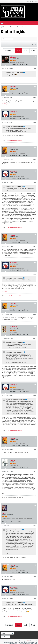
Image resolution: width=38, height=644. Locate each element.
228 (18, 51)
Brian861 (13, 57)
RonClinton (13, 111)
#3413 (34, 315)
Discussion (13, 27)
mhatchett (13, 87)
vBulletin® (28, 641)
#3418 (34, 526)
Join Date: (12, 64)
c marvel (13, 460)
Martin (4, 513)
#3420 (34, 598)
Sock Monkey (14, 327)
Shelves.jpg (5, 104)
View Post (24, 72)
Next (33, 51)
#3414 (34, 338)
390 (26, 51)
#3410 (34, 183)
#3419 (34, 577)
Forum (6, 27)
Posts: (24, 64)
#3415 (34, 396)
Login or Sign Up (31, 1)
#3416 (34, 450)
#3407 (34, 98)
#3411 (34, 246)
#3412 (34, 274)
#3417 (34, 471)
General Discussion (22, 27)
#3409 (34, 159)
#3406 (34, 68)
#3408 (34, 123)
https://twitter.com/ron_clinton (14, 140)
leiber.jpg (4, 291)
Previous (9, 51)
